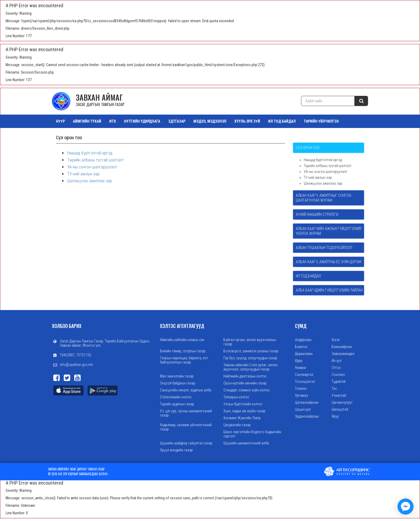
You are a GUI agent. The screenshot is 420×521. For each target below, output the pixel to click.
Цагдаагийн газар (237, 425)
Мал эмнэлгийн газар (177, 376)
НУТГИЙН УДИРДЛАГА (142, 121)
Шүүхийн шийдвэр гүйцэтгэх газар (186, 443)
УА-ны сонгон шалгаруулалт (92, 167)
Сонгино (338, 375)
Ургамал (301, 395)
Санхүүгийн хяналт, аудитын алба (186, 390)
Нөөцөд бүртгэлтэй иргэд (90, 153)
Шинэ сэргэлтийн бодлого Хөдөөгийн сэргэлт (252, 434)
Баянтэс (301, 347)
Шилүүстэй (340, 409)
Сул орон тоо (308, 148)
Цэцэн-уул (303, 409)
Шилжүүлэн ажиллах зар (90, 181)
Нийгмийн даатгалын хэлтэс (245, 376)
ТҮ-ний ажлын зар (83, 174)
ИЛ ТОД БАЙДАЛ (282, 121)
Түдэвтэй (339, 382)
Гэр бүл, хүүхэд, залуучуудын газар (250, 358)
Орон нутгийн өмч (115, 135)
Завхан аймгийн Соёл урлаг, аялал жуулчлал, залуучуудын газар (250, 367)
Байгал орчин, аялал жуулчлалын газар (250, 342)
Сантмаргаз (304, 375)
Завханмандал (343, 354)
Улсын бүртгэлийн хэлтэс (243, 404)
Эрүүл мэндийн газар (176, 450)
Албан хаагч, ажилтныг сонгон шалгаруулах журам (323, 198)
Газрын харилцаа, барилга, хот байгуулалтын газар (184, 360)
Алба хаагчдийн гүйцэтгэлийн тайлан (329, 290)
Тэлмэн (301, 388)
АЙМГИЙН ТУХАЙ (87, 121)
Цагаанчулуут (342, 402)
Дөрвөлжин (304, 354)
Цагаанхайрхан (307, 402)
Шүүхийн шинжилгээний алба (246, 443)
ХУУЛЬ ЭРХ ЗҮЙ (247, 121)
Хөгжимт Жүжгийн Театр (242, 418)
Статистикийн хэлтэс (176, 397)
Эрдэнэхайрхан (307, 416)
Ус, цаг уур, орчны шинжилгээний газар (186, 413)
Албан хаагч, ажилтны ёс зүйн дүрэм (328, 262)
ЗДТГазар (177, 121)
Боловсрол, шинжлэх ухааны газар (251, 351)
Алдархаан (303, 340)
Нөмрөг (301, 368)
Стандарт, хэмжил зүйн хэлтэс (247, 390)
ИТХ (113, 121)
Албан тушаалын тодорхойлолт (324, 248)
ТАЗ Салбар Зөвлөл (73, 135)
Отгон (336, 368)
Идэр (299, 361)
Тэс (334, 388)
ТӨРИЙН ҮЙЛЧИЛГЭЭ (321, 121)
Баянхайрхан (342, 347)
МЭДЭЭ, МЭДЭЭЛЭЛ (210, 121)
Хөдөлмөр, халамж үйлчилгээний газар (186, 427)
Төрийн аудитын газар (177, 404)
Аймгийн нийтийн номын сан (182, 340)
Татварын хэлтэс (236, 397)
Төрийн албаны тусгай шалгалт (95, 160)
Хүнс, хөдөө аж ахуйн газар (244, 411)
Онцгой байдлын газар (178, 383)
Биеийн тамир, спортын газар (183, 351)
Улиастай (339, 395)
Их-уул (337, 361)
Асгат (336, 340)
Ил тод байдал (308, 276)
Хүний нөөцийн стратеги (317, 214)
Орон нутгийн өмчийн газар (245, 383)
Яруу (335, 416)
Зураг (146, 135)
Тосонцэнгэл (305, 382)
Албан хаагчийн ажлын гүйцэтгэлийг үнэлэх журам (329, 231)
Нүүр (60, 121)
